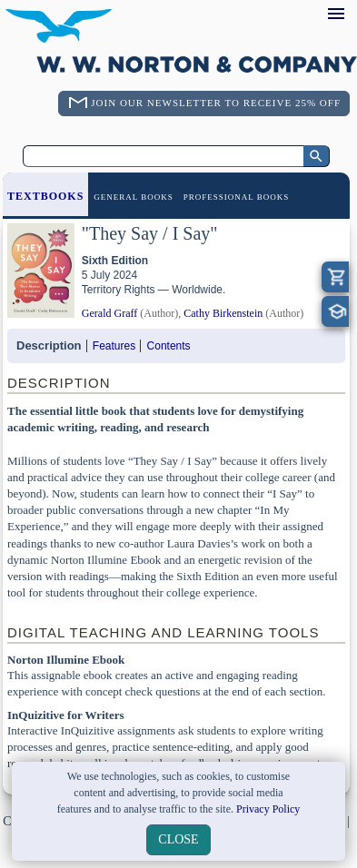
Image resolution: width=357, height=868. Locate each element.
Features (114, 346)
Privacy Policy (268, 809)
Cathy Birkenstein (223, 313)
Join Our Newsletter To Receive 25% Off (216, 103)
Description (49, 345)
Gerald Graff (109, 313)
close (178, 839)
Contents (169, 346)
